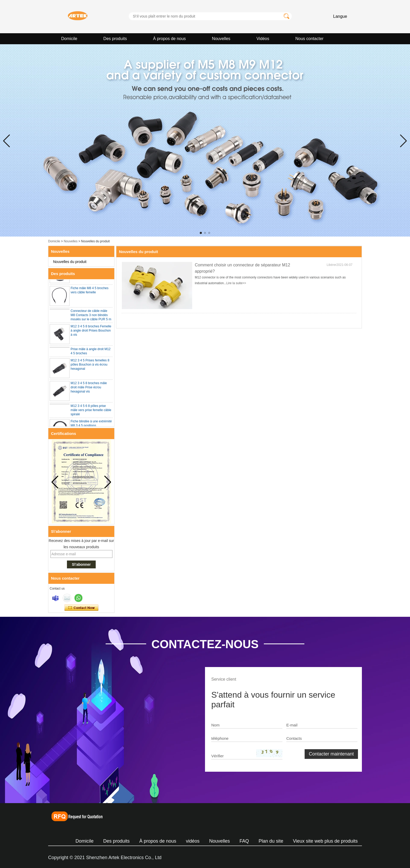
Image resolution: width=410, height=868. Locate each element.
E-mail (292, 725)
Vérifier (218, 756)
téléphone (220, 738)
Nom (215, 725)
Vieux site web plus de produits (325, 841)
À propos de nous (169, 39)
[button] (201, 233)
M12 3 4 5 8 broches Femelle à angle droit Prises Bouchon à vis (91, 331)
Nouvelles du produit (70, 262)
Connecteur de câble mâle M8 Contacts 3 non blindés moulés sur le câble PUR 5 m (91, 316)
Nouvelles (221, 39)
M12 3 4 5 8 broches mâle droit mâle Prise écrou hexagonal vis (89, 388)
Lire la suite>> (236, 283)
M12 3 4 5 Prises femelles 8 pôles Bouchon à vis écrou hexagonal (90, 365)
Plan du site (271, 841)
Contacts (294, 738)
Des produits (115, 39)
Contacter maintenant (81, 608)
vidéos (193, 841)
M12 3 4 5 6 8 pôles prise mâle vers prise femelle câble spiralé (91, 411)
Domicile (69, 39)
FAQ (244, 841)
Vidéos (263, 39)
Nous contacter (310, 39)
